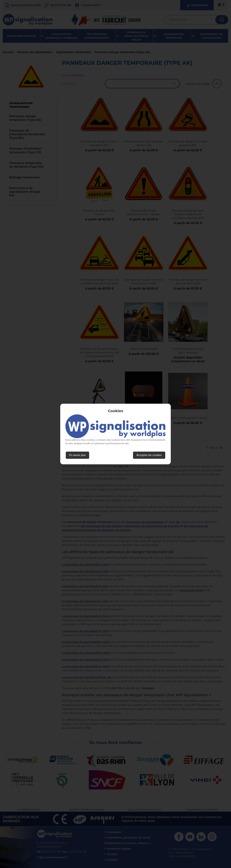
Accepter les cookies (149, 455)
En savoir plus (77, 455)
